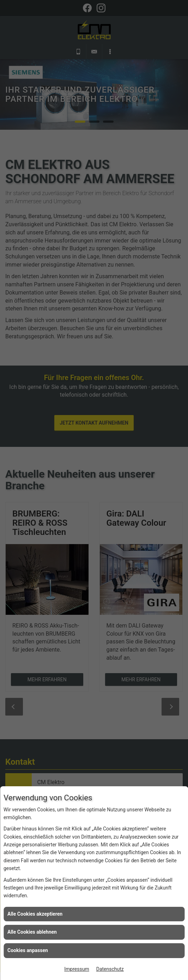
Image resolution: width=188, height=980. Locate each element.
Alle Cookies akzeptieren (35, 914)
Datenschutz (110, 969)
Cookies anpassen (28, 950)
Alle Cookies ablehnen (32, 932)
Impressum (77, 969)
